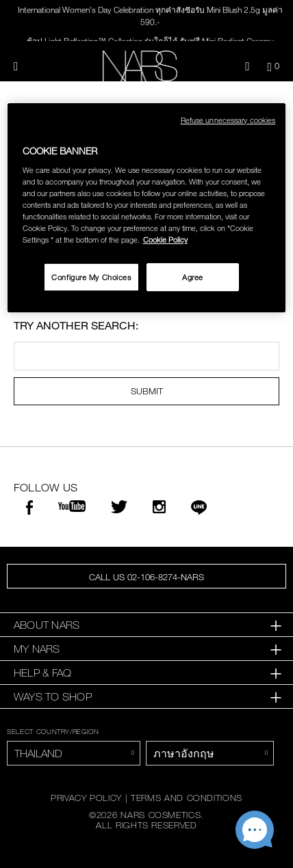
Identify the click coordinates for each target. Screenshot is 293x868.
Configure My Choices (91, 277)
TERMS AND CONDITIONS (187, 798)
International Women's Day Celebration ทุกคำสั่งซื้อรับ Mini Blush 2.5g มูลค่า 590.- (150, 16)
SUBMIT (147, 391)
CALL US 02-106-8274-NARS (146, 577)
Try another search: (76, 325)
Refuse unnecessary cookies (228, 120)
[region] (147, 208)
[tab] (146, 625)
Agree (193, 277)
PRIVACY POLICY (86, 798)
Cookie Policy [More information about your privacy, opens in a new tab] (165, 240)
